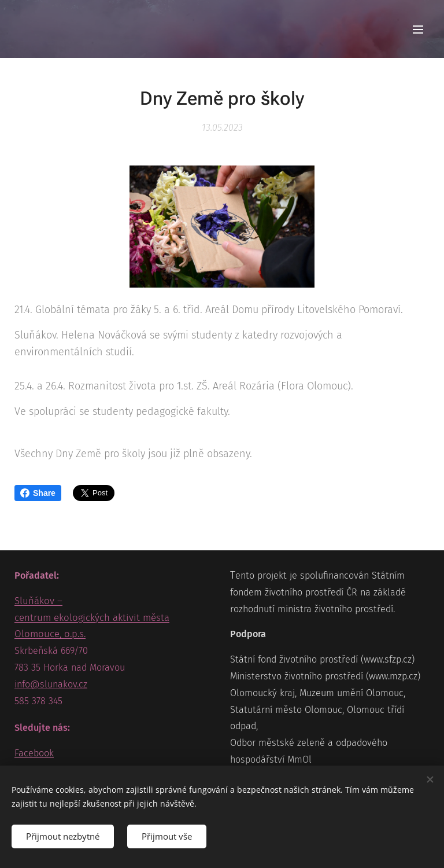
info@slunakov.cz (51, 684)
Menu (418, 30)
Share (38, 493)
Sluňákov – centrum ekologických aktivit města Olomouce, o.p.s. (92, 617)
